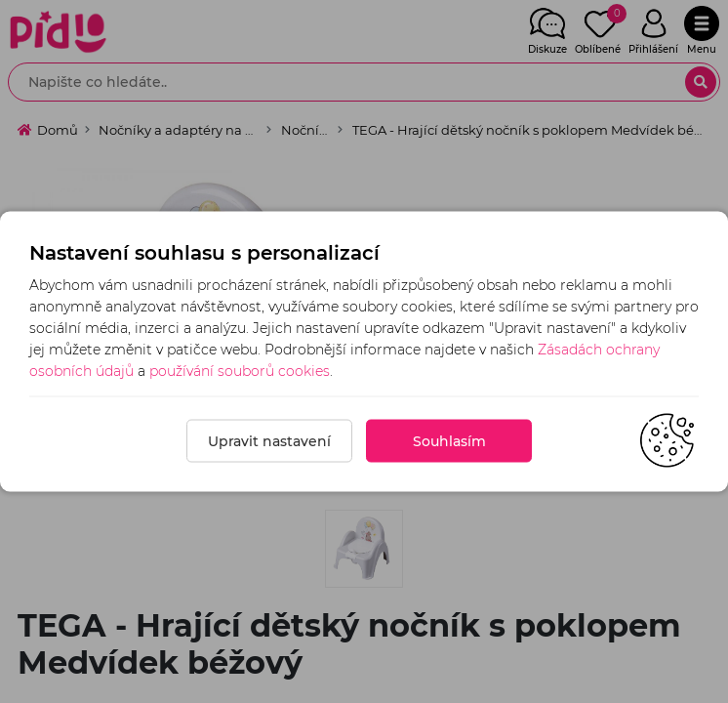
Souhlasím (449, 441)
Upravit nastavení (269, 441)
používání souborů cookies (240, 371)
